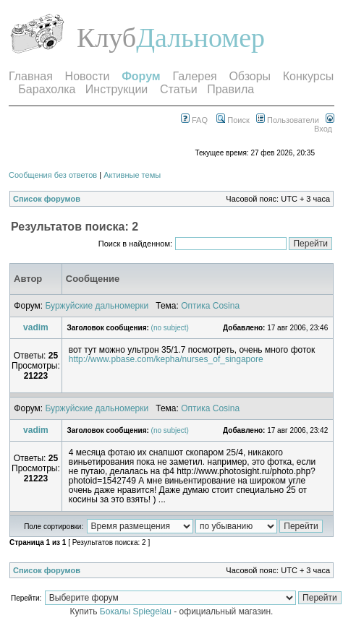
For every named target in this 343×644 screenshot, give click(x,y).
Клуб (106, 38)
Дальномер (200, 38)
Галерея (194, 76)
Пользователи (288, 120)
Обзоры (250, 76)
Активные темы (132, 175)
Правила (230, 89)
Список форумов (47, 199)
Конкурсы (308, 76)
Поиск (233, 120)
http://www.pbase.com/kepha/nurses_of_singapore (166, 359)
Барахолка (47, 89)
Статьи (179, 89)
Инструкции (117, 89)
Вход (324, 124)
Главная (31, 76)
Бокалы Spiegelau (137, 611)
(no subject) (170, 328)
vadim (36, 327)
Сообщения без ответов (53, 175)
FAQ (194, 120)
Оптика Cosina (210, 306)
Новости (88, 76)
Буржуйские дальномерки (97, 306)
